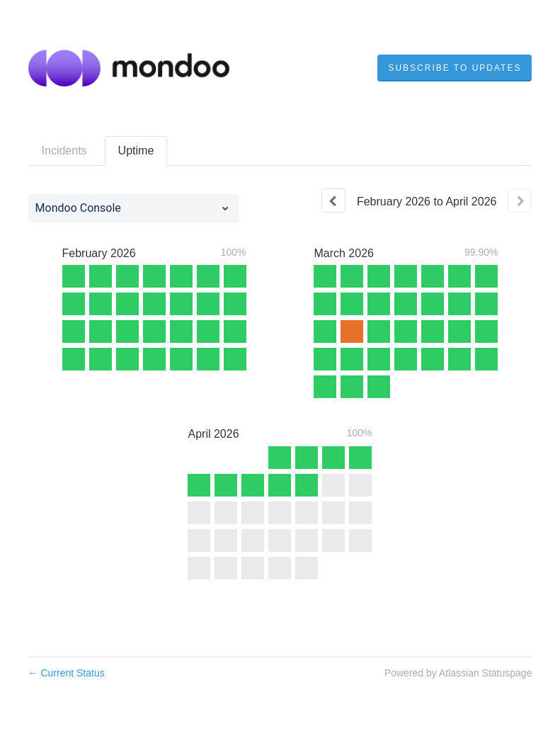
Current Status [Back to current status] (67, 673)
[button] (455, 68)
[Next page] (520, 200)
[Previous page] (333, 200)
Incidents (64, 151)
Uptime (136, 151)
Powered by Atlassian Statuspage (458, 673)
